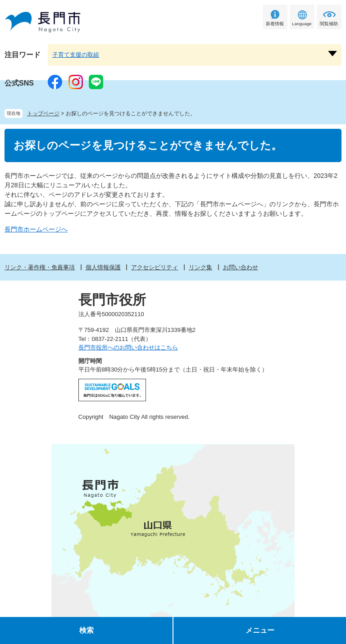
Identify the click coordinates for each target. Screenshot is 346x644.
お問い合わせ (241, 267)
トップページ (43, 113)
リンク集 (200, 267)
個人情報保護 (103, 267)
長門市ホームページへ (36, 229)
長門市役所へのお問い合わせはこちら (128, 347)
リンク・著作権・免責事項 (40, 267)
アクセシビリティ (155, 267)
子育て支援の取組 (76, 55)
